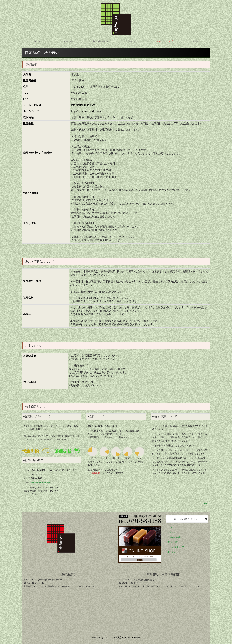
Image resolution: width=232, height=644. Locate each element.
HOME (37, 41)
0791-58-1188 (36, 475)
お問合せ (195, 41)
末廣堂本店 (69, 41)
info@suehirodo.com (41, 483)
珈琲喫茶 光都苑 (100, 41)
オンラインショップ (163, 41)
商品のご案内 (132, 41)
